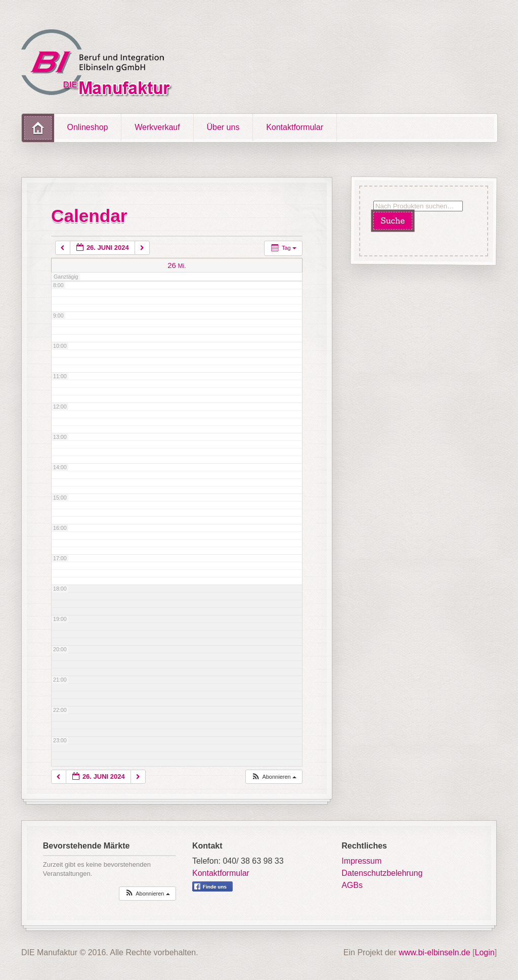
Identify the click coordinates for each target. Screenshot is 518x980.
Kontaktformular (295, 127)
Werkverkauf (157, 127)
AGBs (352, 885)
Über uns (223, 127)
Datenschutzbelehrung (382, 873)
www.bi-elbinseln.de (434, 952)
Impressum (361, 861)
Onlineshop (88, 127)
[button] (274, 777)
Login (485, 952)
